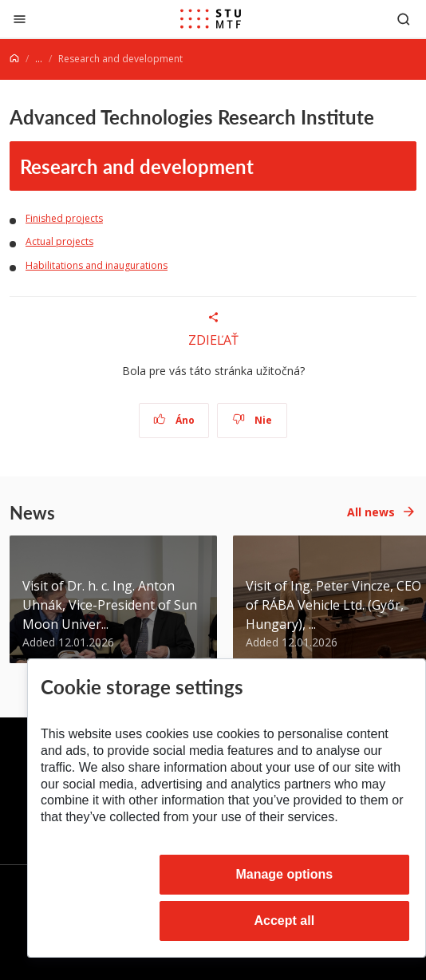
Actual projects (59, 241)
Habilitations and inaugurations (97, 265)
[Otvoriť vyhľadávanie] (404, 19)
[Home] (14, 59)
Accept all (285, 921)
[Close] (20, 19)
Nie (252, 420)
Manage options (284, 874)
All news (371, 512)
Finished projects (64, 218)
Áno (174, 420)
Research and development (137, 166)
